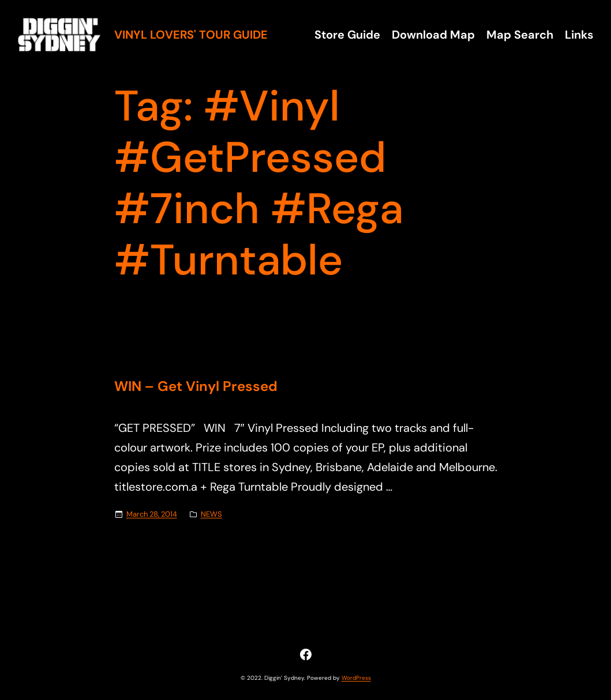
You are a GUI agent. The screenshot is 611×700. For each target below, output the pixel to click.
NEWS (211, 514)
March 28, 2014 (152, 514)
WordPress (356, 678)
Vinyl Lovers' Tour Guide (191, 35)
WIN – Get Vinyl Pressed (196, 387)
